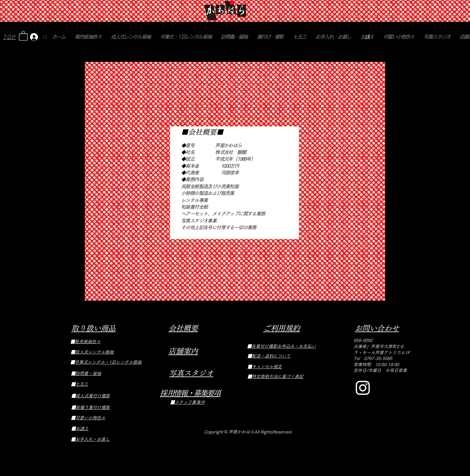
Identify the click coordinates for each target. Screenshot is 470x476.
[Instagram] (363, 388)
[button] (23, 35)
